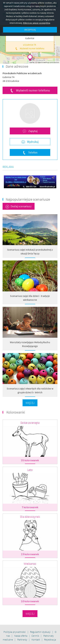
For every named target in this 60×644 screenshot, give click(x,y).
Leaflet (32, 62)
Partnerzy (23, 640)
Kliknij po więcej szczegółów (36, 23)
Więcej (30, 403)
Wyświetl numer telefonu (33, 90)
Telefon (32, 152)
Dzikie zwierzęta (30, 423)
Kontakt (36, 640)
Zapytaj (32, 131)
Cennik (36, 636)
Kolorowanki (16, 412)
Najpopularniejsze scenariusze (28, 199)
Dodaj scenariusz (21, 206)
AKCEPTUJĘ (30, 30)
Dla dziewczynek (30, 517)
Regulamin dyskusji (41, 632)
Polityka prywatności (15, 632)
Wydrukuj (32, 142)
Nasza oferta (21, 636)
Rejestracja (50, 640)
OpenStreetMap (43, 62)
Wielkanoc (30, 564)
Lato (30, 470)
